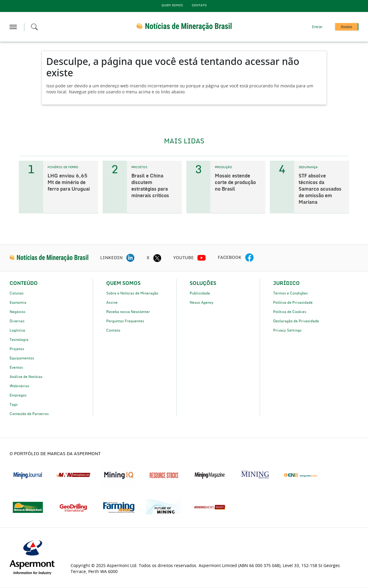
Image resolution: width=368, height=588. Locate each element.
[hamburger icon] (13, 27)
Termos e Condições (291, 293)
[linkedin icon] (130, 258)
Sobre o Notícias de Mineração (132, 293)
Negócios (18, 312)
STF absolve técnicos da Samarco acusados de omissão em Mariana (320, 189)
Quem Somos (172, 5)
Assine (112, 303)
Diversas (17, 321)
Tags (14, 405)
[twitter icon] (157, 258)
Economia (18, 303)
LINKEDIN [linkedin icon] (111, 258)
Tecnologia (19, 340)
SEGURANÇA (308, 167)
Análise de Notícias (26, 377)
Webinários (19, 386)
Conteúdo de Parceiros (29, 414)
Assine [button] (346, 27)
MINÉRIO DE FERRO (63, 167)
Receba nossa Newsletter (128, 312)
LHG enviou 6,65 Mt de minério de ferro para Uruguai (69, 183)
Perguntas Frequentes (125, 321)
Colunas (17, 293)
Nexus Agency (202, 303)
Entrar (317, 27)
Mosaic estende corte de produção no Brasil (235, 183)
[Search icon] (34, 27)
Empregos (18, 395)
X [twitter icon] (148, 258)
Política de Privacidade (293, 303)
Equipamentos (22, 358)
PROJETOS (139, 167)
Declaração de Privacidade (296, 321)
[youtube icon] (202, 258)
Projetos (17, 349)
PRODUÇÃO (223, 167)
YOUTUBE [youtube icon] (184, 258)
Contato (199, 5)
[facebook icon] (249, 258)
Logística (17, 330)
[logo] (49, 258)
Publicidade (200, 293)
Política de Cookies (290, 312)
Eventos (16, 367)
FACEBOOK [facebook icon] (230, 258)
